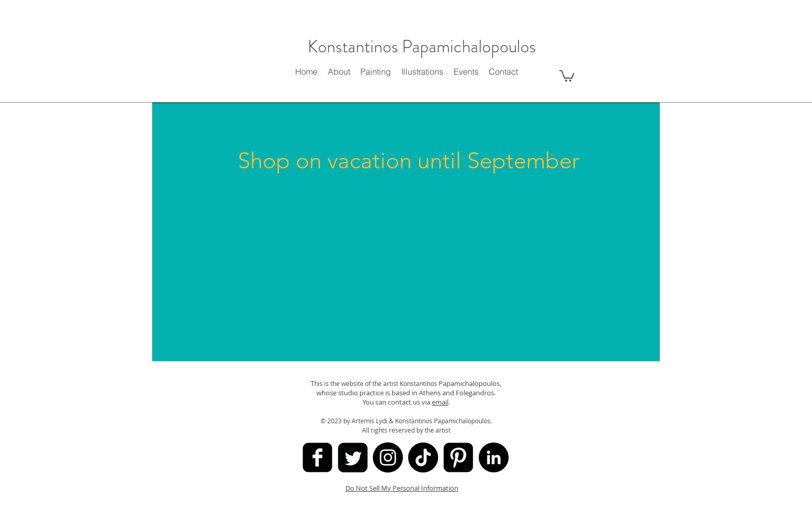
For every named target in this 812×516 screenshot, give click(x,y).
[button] (567, 75)
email (440, 402)
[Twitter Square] (353, 457)
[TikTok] (423, 457)
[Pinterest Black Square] (458, 457)
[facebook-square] (317, 457)
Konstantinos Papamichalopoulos (422, 46)
